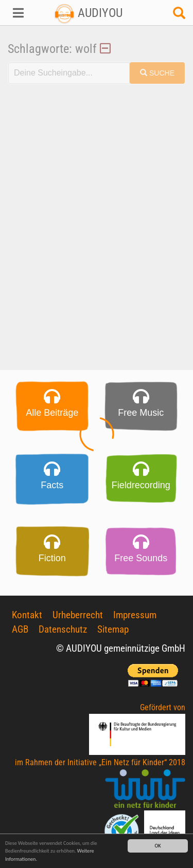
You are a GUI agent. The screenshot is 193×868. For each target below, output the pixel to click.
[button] (16, 13)
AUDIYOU (88, 13)
